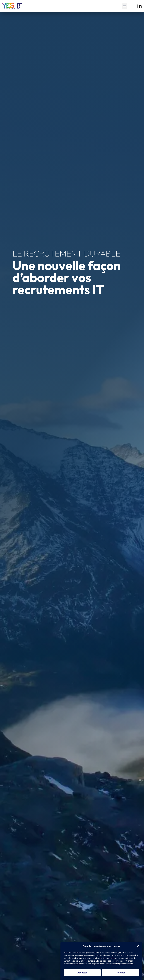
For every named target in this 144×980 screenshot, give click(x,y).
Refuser (121, 973)
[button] (138, 946)
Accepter (82, 973)
